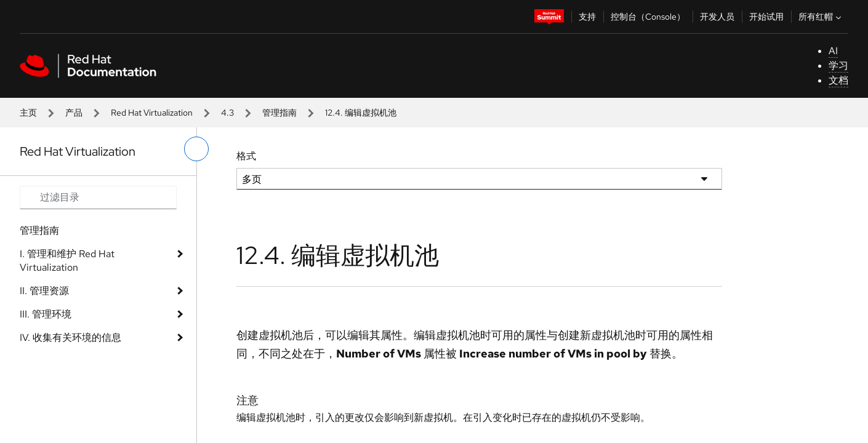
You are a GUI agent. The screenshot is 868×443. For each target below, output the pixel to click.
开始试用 (766, 17)
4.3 (227, 113)
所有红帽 (821, 17)
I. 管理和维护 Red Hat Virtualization (67, 261)
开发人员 (717, 17)
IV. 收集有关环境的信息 (70, 337)
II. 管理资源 (44, 291)
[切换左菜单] (196, 149)
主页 (28, 113)
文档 (838, 80)
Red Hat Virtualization (152, 113)
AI (833, 51)
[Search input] (98, 198)
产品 (74, 113)
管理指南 (279, 113)
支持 (587, 17)
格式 (246, 156)
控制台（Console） (648, 17)
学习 (838, 66)
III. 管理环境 (46, 314)
